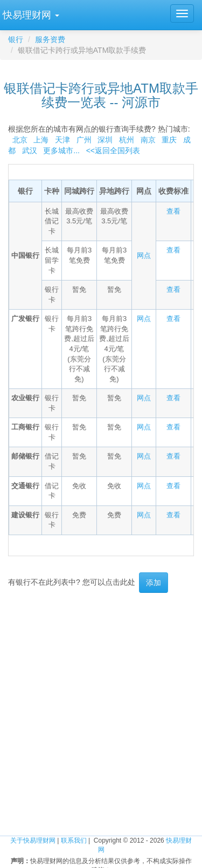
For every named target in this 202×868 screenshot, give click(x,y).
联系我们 (74, 840)
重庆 (169, 140)
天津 (62, 140)
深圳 (105, 140)
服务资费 (50, 39)
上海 (41, 140)
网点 (144, 255)
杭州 (127, 140)
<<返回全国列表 (113, 151)
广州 (84, 140)
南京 (148, 140)
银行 (16, 39)
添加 (154, 583)
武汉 (30, 151)
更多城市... (60, 151)
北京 (20, 140)
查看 (173, 211)
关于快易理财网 (33, 840)
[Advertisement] (101, 705)
